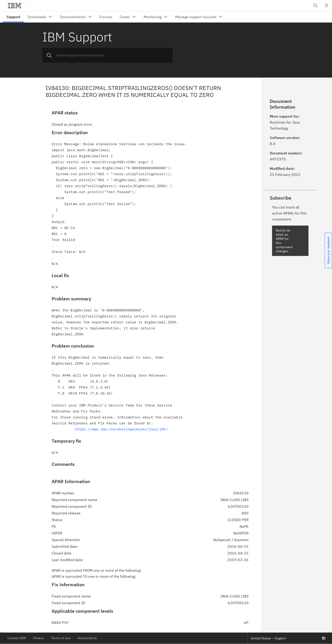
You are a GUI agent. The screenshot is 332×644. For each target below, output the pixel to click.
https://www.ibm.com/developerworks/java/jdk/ (121, 429)
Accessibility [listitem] (87, 638)
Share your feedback (328, 250)
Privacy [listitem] (39, 638)
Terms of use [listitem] (61, 638)
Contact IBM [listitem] (17, 638)
